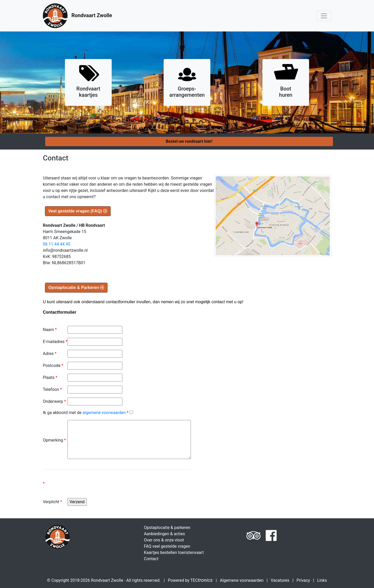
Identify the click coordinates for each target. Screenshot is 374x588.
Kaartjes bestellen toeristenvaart (174, 553)
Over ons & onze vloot (164, 540)
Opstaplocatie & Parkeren (76, 287)
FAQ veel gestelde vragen (167, 546)
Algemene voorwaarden (242, 580)
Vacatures (280, 580)
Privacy (303, 580)
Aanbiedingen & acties (164, 534)
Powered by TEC (190, 580)
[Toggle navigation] (324, 16)
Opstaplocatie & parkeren (167, 528)
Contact (151, 559)
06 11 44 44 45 (57, 244)
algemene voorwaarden (104, 413)
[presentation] (107, 488)
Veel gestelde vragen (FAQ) (78, 211)
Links (322, 580)
